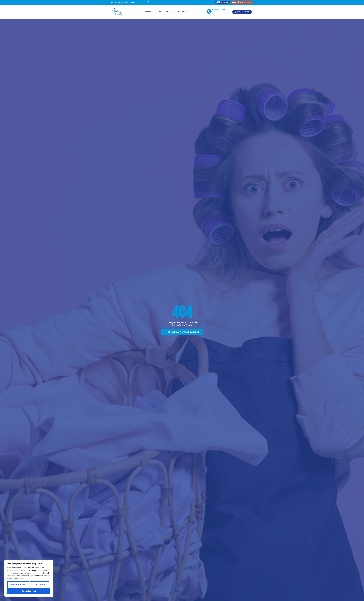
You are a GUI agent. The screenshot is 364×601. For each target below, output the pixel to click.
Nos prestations (166, 12)
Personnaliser (18, 585)
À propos (148, 12)
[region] (29, 578)
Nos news (182, 12)
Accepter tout (29, 591)
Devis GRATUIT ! (219, 10)
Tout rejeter (40, 585)
